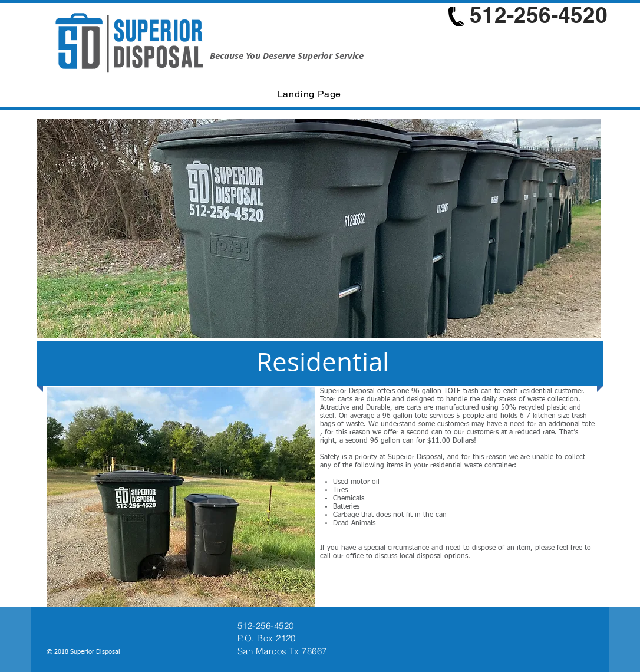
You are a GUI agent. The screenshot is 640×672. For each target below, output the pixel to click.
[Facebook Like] (519, 653)
